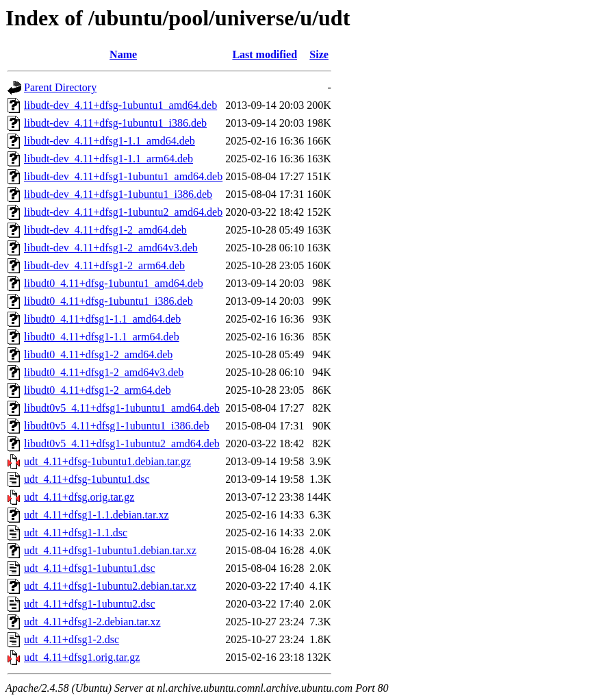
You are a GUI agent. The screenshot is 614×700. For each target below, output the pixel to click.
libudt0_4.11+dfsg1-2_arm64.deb (98, 390)
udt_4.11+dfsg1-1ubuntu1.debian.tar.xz (110, 550)
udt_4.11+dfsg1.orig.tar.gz (82, 657)
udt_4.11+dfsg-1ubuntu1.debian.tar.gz (107, 461)
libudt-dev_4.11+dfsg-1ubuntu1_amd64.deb (120, 105)
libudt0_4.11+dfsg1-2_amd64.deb (98, 354)
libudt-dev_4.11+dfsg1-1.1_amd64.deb (110, 141)
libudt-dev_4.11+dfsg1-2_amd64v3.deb (111, 248)
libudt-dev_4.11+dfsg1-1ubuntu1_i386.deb (118, 194)
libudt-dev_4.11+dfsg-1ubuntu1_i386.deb (115, 123)
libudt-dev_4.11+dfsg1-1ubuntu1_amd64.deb (123, 176)
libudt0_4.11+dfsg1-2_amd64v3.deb (104, 372)
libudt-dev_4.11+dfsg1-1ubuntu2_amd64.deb (123, 212)
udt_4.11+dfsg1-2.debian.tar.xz (92, 622)
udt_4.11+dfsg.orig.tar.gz (79, 497)
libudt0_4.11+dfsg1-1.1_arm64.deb (102, 337)
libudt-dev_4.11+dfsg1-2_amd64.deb (105, 230)
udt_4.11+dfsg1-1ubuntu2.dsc (90, 604)
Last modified (265, 54)
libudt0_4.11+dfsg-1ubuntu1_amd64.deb (114, 283)
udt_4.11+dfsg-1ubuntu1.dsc (87, 479)
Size (319, 54)
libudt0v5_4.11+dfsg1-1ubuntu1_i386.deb (117, 426)
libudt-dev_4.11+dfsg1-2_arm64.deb (104, 265)
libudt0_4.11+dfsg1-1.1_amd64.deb (102, 319)
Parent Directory (60, 87)
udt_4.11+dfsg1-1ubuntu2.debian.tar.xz (110, 586)
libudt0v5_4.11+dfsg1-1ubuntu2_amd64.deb (122, 443)
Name (123, 54)
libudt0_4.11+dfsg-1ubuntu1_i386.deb (108, 301)
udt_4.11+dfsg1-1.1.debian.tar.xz (97, 515)
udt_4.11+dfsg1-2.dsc (72, 639)
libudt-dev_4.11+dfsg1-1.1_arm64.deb (108, 159)
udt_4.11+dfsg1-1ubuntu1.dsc (90, 568)
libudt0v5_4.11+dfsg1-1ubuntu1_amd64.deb (122, 408)
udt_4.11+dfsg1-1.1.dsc (76, 533)
